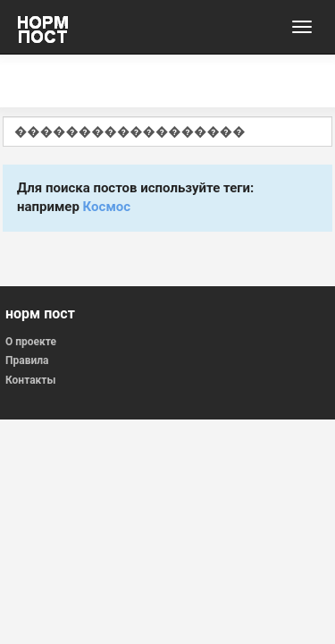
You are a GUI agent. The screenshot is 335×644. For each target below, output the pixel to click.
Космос (107, 207)
